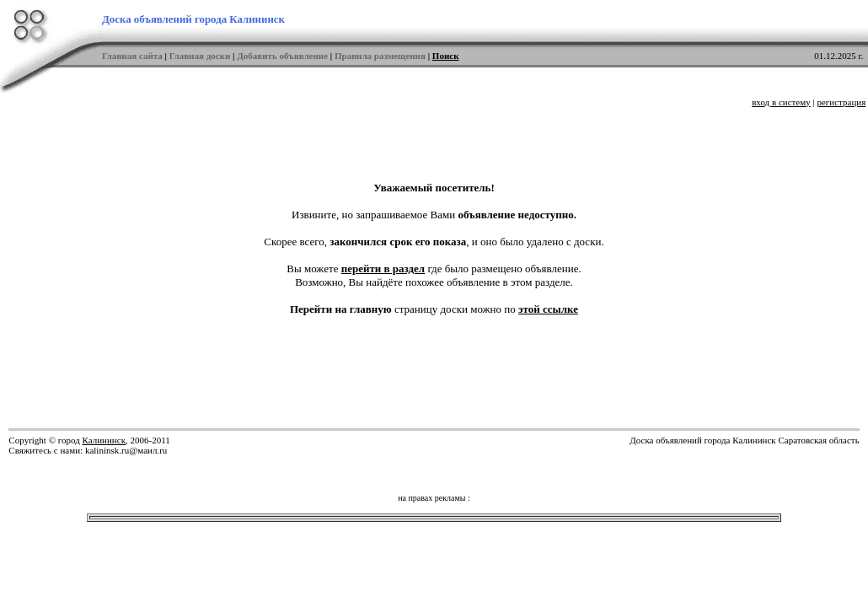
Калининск (104, 440)
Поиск (446, 56)
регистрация (841, 102)
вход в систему (781, 102)
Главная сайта (132, 56)
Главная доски (200, 56)
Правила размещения (380, 56)
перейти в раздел (383, 269)
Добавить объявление (282, 56)
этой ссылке (548, 309)
